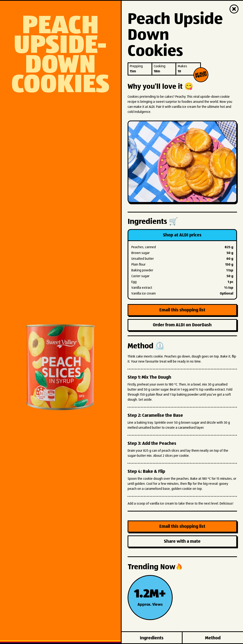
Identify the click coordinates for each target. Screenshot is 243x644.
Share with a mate (182, 541)
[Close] (234, 9)
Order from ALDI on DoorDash (182, 325)
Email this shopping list (182, 310)
